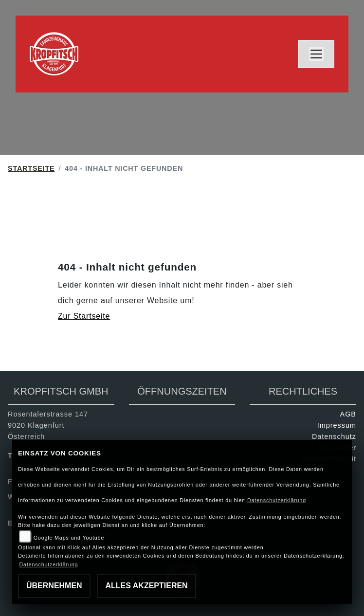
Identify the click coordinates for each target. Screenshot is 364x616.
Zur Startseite (84, 316)
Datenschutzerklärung (277, 500)
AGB (348, 414)
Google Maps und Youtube (69, 538)
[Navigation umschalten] (316, 54)
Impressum (337, 425)
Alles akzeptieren (146, 586)
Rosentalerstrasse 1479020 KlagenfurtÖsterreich (48, 425)
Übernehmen (54, 586)
